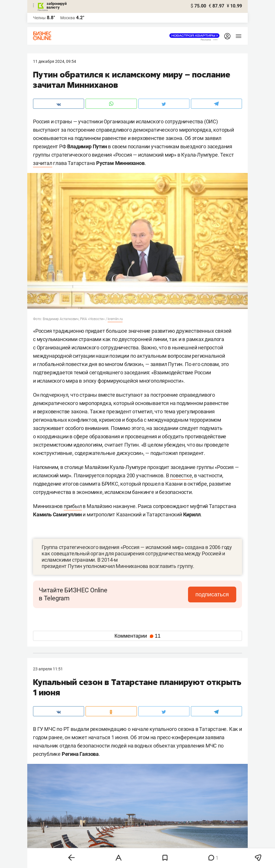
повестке (181, 475)
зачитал (43, 163)
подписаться (212, 594)
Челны (39, 18)
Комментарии (137, 636)
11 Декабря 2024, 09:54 (55, 61)
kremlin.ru (115, 319)
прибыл (73, 506)
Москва (68, 18)
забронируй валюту (57, 5)
